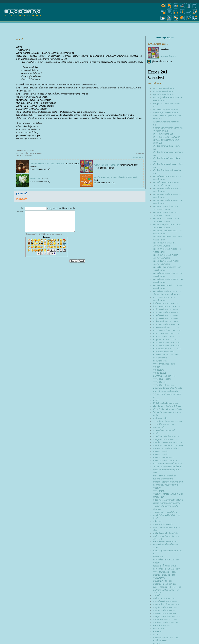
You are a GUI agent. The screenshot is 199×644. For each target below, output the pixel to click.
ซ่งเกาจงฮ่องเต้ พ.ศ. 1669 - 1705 (166, 334)
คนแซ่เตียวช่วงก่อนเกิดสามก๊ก (166, 391)
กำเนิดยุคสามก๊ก (160, 418)
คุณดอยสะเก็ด (21, 199)
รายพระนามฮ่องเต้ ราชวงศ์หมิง (166, 449)
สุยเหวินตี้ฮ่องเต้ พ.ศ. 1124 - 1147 (167, 560)
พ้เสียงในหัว (35, 179)
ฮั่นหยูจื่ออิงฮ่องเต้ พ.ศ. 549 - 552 (166, 617)
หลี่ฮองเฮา (158, 521)
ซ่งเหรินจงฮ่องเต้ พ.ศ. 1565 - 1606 (167, 349)
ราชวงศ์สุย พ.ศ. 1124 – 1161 (165, 572)
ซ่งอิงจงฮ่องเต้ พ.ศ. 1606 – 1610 (166, 355)
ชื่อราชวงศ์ (158, 632)
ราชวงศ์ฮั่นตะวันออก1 (162, 379)
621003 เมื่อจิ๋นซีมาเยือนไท (165, 566)
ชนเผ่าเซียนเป (160, 373)
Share (136, 158)
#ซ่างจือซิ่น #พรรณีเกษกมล (164, 89)
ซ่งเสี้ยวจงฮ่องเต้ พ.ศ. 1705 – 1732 (167, 331)
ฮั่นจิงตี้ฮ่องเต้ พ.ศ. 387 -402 (164, 584)
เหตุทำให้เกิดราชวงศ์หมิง (164, 479)
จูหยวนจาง (158, 488)
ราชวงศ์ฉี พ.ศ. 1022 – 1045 (164, 364)
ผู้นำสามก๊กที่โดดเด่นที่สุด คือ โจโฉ (168, 388)
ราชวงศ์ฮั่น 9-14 (160, 382)
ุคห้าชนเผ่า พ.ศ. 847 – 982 (164, 376)
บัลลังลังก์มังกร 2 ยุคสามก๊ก (165, 430)
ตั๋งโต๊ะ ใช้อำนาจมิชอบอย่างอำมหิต (168, 409)
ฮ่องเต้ (156, 635)
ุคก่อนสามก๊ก (159, 427)
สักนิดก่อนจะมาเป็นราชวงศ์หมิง (166, 485)
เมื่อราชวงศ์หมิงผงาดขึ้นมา (165, 476)
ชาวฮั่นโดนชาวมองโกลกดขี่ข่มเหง (168, 467)
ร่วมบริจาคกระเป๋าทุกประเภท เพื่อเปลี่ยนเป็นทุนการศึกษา (117, 177)
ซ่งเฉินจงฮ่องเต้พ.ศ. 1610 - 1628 (166, 352)
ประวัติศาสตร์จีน (160, 358)
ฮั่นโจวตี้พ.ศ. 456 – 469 (162, 581)
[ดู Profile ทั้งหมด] (168, 56)
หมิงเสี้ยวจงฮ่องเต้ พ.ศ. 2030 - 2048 (168, 443)
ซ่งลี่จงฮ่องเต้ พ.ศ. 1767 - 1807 (166, 321)
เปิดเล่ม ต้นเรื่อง (160, 629)
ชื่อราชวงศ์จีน (159, 578)
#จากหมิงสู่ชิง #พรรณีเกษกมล (166, 113)
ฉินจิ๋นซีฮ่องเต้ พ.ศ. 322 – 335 (165, 620)
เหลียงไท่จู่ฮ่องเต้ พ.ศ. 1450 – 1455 (167, 587)
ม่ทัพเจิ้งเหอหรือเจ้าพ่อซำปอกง (167, 533)
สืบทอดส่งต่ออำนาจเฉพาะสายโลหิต (168, 482)
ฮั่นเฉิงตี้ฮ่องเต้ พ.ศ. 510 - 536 (165, 601)
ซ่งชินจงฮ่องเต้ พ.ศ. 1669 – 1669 (166, 337)
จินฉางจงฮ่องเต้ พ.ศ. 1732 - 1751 (167, 306)
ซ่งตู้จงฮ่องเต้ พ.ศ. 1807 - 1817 (166, 318)
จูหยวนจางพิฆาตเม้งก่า (163, 524)
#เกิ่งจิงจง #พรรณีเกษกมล (164, 92)
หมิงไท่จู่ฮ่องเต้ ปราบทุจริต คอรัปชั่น (168, 500)
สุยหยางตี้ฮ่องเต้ (160, 361)
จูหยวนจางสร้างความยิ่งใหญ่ (165, 512)
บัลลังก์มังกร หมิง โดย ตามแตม (166, 436)
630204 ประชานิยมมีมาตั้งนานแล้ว (167, 464)
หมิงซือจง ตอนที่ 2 (161, 455)
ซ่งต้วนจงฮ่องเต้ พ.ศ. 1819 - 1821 (167, 312)
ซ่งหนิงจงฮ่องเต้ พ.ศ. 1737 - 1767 (167, 325)
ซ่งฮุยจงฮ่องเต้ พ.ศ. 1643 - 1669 (166, 340)
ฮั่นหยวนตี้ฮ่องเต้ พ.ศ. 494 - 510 (166, 604)
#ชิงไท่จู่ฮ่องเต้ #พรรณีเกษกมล (106, 165)
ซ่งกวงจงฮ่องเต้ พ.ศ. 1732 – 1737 (167, 328)
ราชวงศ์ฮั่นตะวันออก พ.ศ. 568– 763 (167, 421)
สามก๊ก (156, 400)
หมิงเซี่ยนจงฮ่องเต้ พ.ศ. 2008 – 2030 (168, 446)
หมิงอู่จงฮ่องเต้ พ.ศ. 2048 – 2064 (166, 439)
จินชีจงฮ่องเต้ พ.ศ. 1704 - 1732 (166, 303)
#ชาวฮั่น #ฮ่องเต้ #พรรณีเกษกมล (167, 137)
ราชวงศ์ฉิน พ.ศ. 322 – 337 (164, 626)
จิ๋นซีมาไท (158, 557)
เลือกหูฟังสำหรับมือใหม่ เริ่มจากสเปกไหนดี (47, 164)
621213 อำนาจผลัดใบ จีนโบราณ (166, 503)
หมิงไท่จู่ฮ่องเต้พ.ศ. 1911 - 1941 (166, 638)
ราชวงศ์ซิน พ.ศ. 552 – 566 (164, 385)
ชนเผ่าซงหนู (158, 370)
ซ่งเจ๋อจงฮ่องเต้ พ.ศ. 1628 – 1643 (167, 343)
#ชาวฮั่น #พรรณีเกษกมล (163, 134)
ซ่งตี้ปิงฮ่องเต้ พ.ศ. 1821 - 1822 (166, 309)
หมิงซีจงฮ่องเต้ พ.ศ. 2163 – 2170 (166, 461)
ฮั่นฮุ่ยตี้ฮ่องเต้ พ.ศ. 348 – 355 (165, 607)
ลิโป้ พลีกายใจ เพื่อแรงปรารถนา (166, 403)
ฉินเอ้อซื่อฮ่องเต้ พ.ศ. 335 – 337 (166, 623)
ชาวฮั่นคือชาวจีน (160, 641)
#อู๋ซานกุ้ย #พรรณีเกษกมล (164, 95)
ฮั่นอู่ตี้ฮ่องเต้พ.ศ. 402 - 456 (164, 575)
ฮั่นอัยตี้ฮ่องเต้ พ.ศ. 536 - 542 (165, 611)
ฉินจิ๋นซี (156, 563)
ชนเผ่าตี (157, 367)
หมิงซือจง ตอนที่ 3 (161, 452)
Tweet (141, 158)
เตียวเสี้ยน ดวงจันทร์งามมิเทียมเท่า (168, 406)
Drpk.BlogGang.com (165, 38)
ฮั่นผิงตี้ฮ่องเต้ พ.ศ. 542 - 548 (165, 614)
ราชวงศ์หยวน (159, 491)
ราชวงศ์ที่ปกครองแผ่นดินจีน (165, 542)
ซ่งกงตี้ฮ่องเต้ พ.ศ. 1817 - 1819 (166, 315)
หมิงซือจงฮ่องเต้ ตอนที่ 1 (163, 458)
